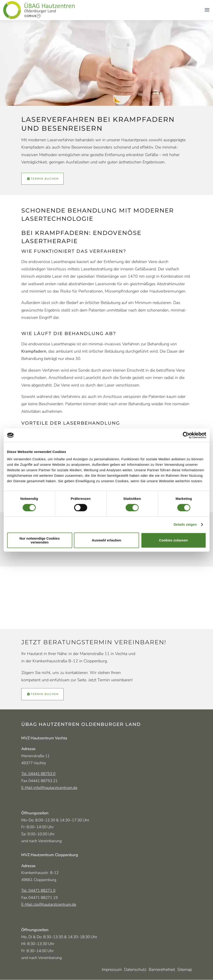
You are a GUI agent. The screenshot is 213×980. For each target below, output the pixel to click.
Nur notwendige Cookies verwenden (40, 540)
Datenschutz (135, 970)
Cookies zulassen (173, 540)
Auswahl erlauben (106, 540)
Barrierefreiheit (162, 970)
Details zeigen (185, 524)
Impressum (112, 970)
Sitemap (185, 970)
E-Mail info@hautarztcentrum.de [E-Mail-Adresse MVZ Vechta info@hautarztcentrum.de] (49, 788)
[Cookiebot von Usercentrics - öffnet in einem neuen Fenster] (186, 435)
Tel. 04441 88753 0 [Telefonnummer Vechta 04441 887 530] (38, 774)
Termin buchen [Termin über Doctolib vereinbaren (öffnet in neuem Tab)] (45, 179)
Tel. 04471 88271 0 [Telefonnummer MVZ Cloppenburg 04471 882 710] (38, 891)
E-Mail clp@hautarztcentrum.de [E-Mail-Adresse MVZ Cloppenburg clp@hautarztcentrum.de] (49, 904)
